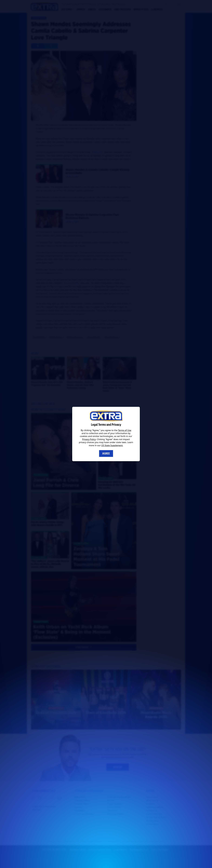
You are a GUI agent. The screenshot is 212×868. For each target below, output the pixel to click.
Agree (106, 453)
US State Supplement (112, 445)
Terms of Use (125, 430)
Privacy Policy (89, 439)
